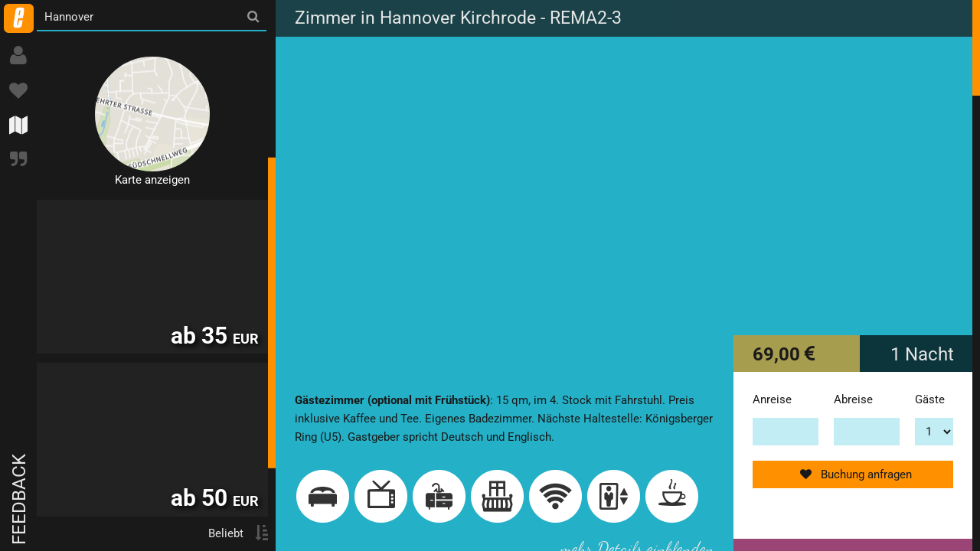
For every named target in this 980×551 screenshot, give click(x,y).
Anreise (772, 399)
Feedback (19, 499)
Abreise (853, 399)
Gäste (930, 399)
